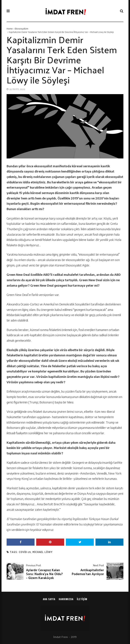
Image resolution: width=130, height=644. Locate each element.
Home (10, 29)
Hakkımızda (66, 599)
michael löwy (42, 552)
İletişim (82, 599)
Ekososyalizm (21, 29)
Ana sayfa (49, 599)
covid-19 (25, 552)
